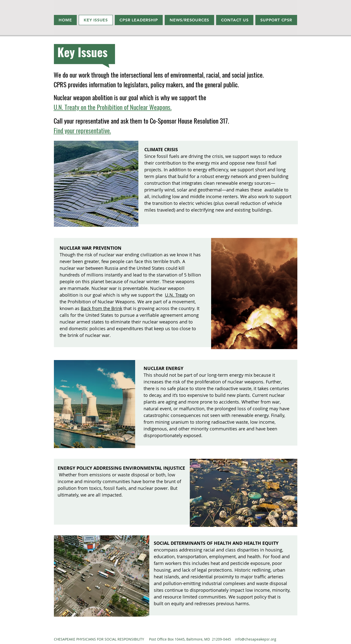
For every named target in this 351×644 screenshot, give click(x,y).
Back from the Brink (101, 308)
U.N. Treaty (176, 295)
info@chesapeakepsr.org (256, 639)
